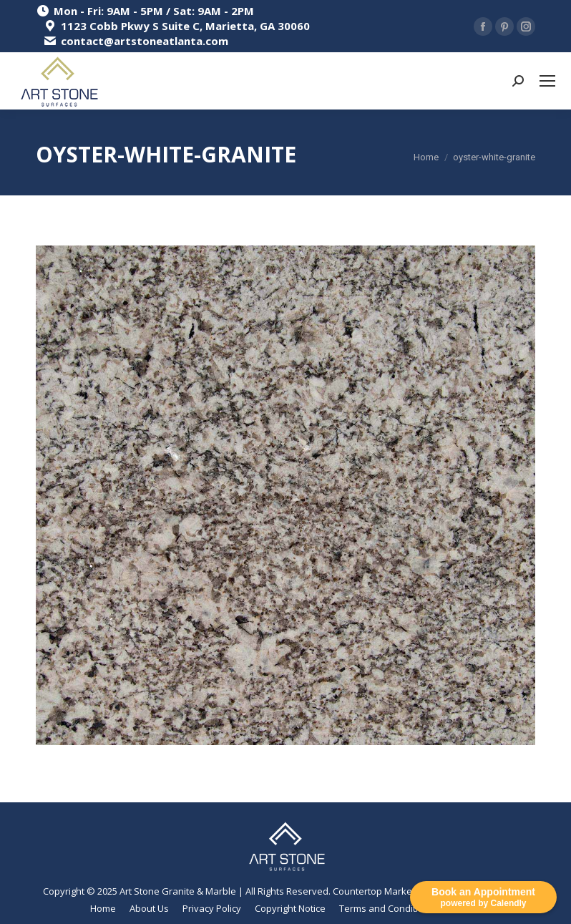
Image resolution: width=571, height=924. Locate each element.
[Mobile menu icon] (547, 81)
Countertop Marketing (380, 891)
